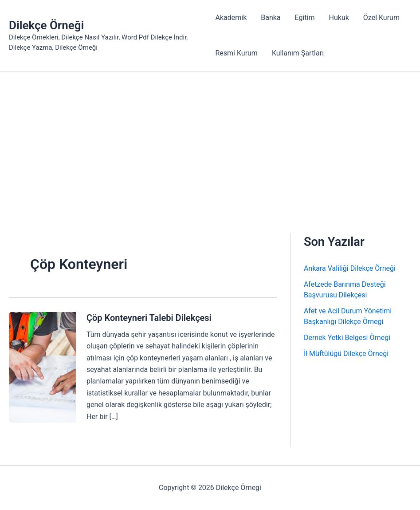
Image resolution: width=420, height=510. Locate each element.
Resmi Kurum (236, 53)
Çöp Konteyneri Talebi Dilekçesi (149, 318)
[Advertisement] (210, 138)
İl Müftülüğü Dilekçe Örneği (346, 354)
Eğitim (305, 18)
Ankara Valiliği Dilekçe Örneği (350, 268)
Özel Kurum (381, 18)
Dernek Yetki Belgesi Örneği (347, 338)
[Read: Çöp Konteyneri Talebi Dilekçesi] (42, 367)
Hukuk (339, 18)
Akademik (231, 18)
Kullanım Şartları (298, 53)
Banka (271, 18)
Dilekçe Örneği (46, 25)
